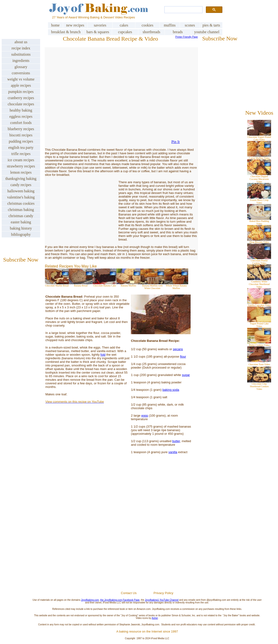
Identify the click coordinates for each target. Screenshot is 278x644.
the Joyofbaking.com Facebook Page (120, 600)
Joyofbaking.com (90, 600)
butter (176, 441)
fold (103, 355)
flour (183, 357)
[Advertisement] (147, 534)
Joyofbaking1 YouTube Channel (162, 600)
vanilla (173, 452)
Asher (155, 618)
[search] (183, 10)
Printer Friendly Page (187, 37)
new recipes (75, 25)
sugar (186, 375)
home (55, 25)
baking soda (171, 390)
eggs (145, 416)
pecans (178, 349)
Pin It (175, 142)
